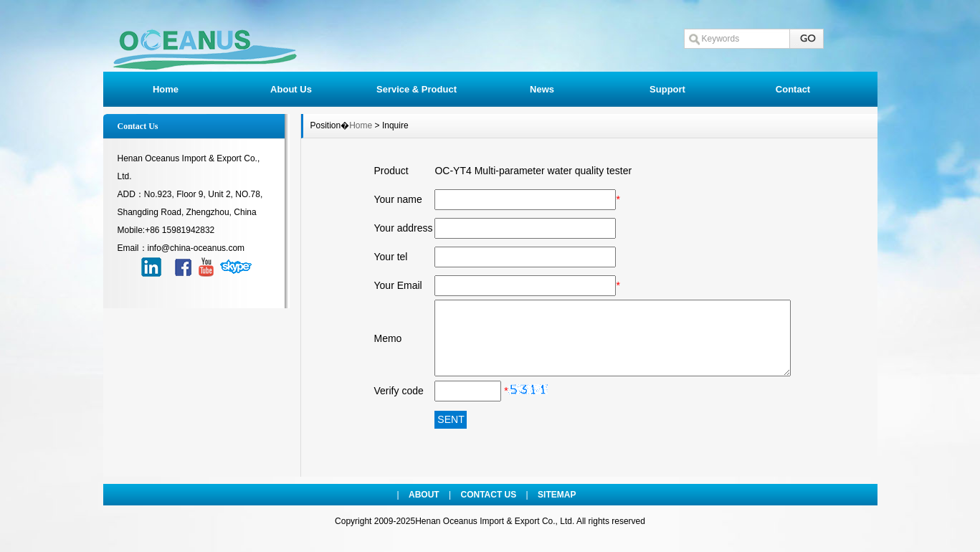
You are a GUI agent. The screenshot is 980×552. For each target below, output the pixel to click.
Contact (793, 89)
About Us (291, 89)
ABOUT (424, 495)
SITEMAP (557, 495)
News (542, 89)
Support (667, 89)
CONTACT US (489, 495)
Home (166, 89)
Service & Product (417, 89)
